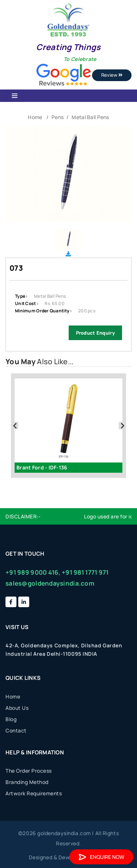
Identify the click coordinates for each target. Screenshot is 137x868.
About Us (17, 708)
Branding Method (27, 782)
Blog (11, 719)
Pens (58, 117)
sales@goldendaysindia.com (50, 583)
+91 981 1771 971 (85, 572)
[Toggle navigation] (15, 96)
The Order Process (29, 771)
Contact (16, 730)
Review (112, 75)
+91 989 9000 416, (33, 572)
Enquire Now (101, 857)
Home (35, 117)
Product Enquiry (95, 333)
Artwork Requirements (34, 793)
